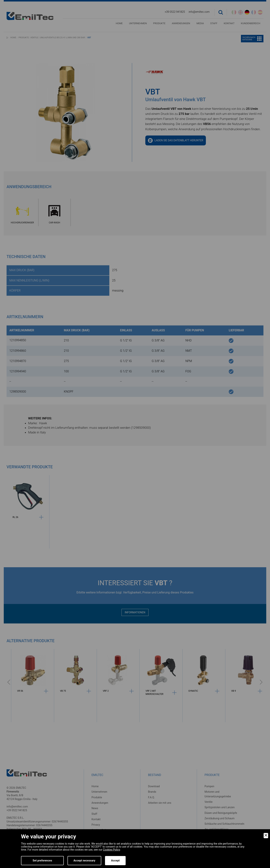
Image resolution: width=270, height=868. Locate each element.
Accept (115, 861)
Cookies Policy (111, 850)
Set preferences (42, 861)
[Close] (266, 836)
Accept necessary (84, 861)
